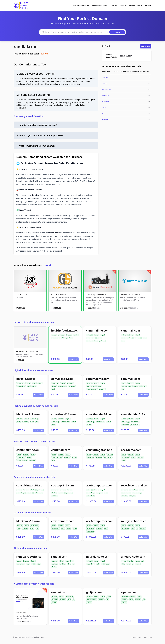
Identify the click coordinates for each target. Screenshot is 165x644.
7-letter (54, 567)
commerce (20, 383)
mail (123, 341)
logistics (138, 600)
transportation (92, 600)
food (71, 338)
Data (104, 107)
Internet (105, 77)
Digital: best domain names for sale (33, 370)
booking (101, 600)
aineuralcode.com (133, 557)
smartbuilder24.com (100, 414)
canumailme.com (98, 330)
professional (108, 457)
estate (34, 386)
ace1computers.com (100, 485)
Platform (105, 95)
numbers (25, 422)
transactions (91, 338)
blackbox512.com (28, 414)
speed (131, 600)
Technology (106, 89)
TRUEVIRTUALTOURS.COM (130, 295)
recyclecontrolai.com (135, 485)
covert (69, 528)
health (76, 335)
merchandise (62, 386)
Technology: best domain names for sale (36, 406)
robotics (143, 528)
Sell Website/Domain (100, 5)
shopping (72, 386)
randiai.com (26, 47)
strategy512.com (62, 485)
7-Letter (105, 119)
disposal (124, 496)
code (98, 564)
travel (109, 597)
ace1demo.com (131, 450)
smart (74, 422)
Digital (104, 83)
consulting (90, 457)
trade (34, 383)
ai (137, 528)
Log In (140, 5)
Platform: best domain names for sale (34, 441)
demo (124, 460)
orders (144, 338)
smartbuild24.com (63, 414)
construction (66, 422)
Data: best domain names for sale (32, 513)
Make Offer (146, 46)
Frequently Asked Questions (29, 116)
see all (48, 265)
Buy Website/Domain (81, 5)
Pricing (132, 5)
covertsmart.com (63, 521)
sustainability (137, 493)
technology (34, 419)
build (54, 425)
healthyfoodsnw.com (65, 330)
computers (90, 496)
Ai (103, 113)
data (18, 422)
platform (102, 341)
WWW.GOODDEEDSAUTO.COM (27, 351)
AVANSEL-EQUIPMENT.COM (96, 295)
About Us (123, 5)
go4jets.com (94, 592)
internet (69, 335)
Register (148, 5)
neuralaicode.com (98, 557)
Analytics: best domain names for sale (35, 477)
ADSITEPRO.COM (22, 295)
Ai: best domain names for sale (31, 548)
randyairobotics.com (135, 521)
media (99, 338)
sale (29, 386)
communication (92, 341)
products (61, 335)
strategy (55, 496)
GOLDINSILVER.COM (58, 295)
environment (126, 493)
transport (125, 597)
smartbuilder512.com (135, 414)
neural (107, 564)
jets (107, 600)
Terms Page (148, 637)
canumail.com (131, 330)
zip (144, 600)
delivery (64, 338)
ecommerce (56, 338)
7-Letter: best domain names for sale (34, 584)
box (37, 422)
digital (103, 335)
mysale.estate (26, 379)
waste (141, 490)
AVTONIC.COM (21, 613)
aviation (124, 600)
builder (89, 425)
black (32, 422)
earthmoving (135, 425)
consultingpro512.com (101, 450)
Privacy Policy (136, 637)
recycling (125, 490)
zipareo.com (129, 592)
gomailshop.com (62, 379)
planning (69, 493)
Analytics (105, 101)
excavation (125, 425)
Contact (114, 5)
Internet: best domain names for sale (34, 322)
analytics (99, 457)
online (54, 335)
